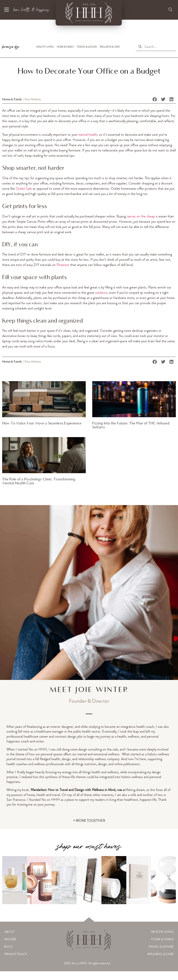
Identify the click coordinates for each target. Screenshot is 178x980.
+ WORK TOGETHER (89, 821)
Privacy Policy (16, 954)
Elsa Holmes (33, 100)
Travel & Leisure (87, 47)
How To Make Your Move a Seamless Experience (42, 424)
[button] (155, 99)
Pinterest (63, 265)
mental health (88, 135)
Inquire (10, 939)
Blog (9, 947)
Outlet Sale (24, 189)
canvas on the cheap (141, 216)
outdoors (101, 293)
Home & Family (65, 47)
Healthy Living (45, 47)
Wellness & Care (110, 47)
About (9, 932)
